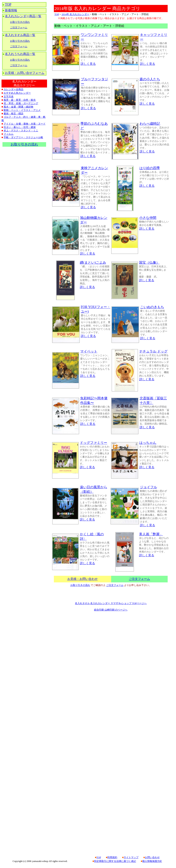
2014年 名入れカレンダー (75, 14)
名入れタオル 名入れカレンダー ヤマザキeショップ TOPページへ (111, 603)
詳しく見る (88, 64)
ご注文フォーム (19, 28)
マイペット (89, 351)
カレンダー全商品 (13, 89)
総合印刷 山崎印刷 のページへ (111, 610)
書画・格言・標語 (13, 114)
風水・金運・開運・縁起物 (18, 107)
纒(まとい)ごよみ (93, 263)
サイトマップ (131, 857)
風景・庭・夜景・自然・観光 (20, 100)
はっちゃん (148, 443)
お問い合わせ (152, 857)
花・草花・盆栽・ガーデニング (21, 103)
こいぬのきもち (152, 307)
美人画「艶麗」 (151, 534)
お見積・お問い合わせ (82, 579)
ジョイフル (148, 487)
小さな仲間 (148, 218)
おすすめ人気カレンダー (17, 93)
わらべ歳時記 (150, 124)
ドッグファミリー (93, 443)
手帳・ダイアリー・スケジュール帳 (23, 137)
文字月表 (9, 96)
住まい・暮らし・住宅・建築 (20, 127)
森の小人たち (150, 79)
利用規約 (112, 857)
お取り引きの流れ (20, 22)
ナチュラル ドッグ (153, 351)
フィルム (9, 134)
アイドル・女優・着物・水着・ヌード (25, 124)
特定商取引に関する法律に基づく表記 (115, 861)
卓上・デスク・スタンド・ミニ (21, 131)
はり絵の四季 (150, 168)
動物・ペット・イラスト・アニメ (22, 110)
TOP (8, 5)
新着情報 (11, 10)
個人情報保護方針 (152, 861)
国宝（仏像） (149, 263)
